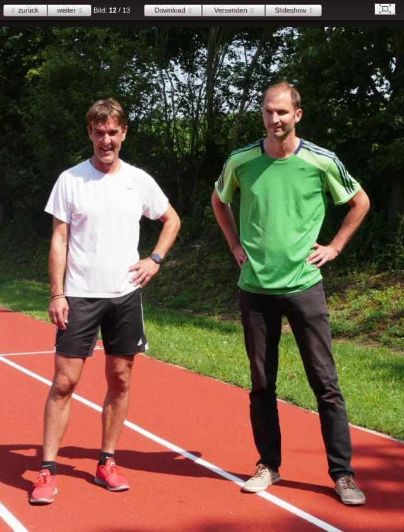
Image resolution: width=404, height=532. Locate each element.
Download (170, 10)
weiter (67, 10)
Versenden (231, 10)
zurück (28, 10)
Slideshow (290, 10)
